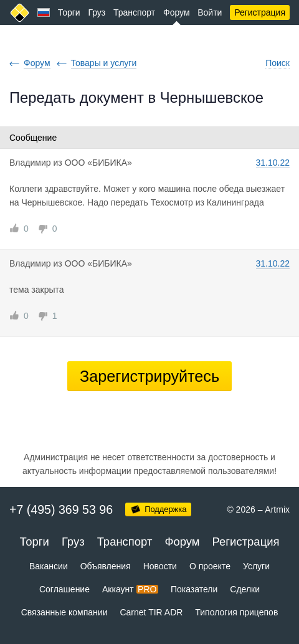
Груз (97, 12)
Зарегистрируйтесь (149, 376)
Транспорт (134, 12)
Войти (210, 12)
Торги (69, 12)
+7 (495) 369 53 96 (61, 509)
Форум (177, 12)
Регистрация (260, 12)
